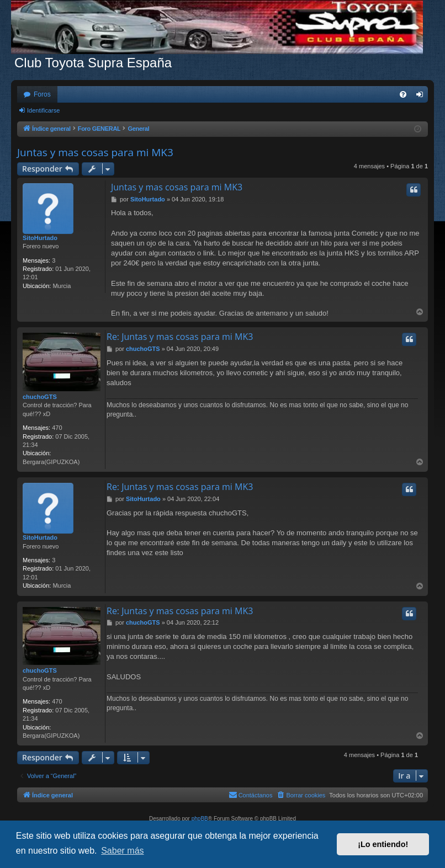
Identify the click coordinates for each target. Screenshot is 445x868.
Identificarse (43, 110)
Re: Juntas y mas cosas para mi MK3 (180, 337)
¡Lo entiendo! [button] (383, 844)
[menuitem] (403, 94)
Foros (42, 94)
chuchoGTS (40, 397)
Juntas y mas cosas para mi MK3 (95, 152)
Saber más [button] (122, 851)
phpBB (200, 819)
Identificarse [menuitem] (422, 97)
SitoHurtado (40, 238)
